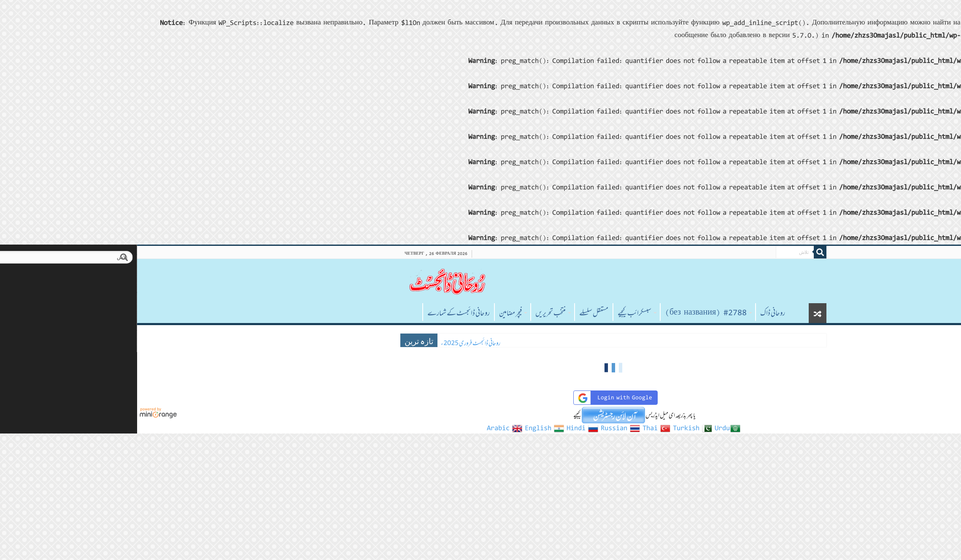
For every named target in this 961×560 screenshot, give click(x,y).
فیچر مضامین (378, 313)
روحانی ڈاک (640, 313)
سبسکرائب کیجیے (502, 313)
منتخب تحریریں (418, 313)
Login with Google (481, 398)
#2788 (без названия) (573, 313)
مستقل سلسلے (461, 313)
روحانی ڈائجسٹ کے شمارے (326, 313)
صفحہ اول (278, 312)
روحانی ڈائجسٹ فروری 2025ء (338, 343)
